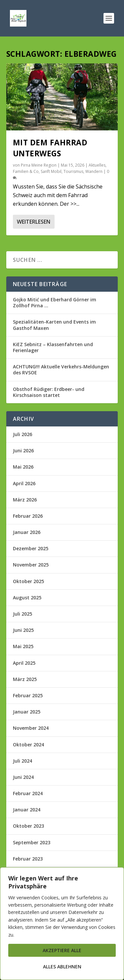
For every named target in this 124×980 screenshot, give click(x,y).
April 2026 (24, 483)
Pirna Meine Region (39, 165)
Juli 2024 (22, 761)
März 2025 (25, 679)
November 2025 (31, 565)
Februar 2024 (28, 793)
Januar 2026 (27, 532)
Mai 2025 (23, 646)
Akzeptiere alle (62, 950)
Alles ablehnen (62, 967)
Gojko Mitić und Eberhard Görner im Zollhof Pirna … (55, 302)
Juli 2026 (22, 434)
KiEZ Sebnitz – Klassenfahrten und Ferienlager (53, 347)
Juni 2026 (23, 451)
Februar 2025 (28, 695)
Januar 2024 (27, 810)
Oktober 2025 (28, 581)
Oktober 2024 (28, 745)
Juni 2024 (23, 777)
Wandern (94, 171)
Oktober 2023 (28, 826)
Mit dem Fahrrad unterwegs (50, 148)
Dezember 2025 (31, 548)
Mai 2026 (23, 467)
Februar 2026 (28, 516)
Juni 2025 (23, 630)
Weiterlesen (34, 222)
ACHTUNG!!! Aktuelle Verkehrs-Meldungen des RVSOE (61, 370)
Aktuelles (97, 165)
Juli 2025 (22, 614)
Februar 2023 (28, 859)
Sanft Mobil (51, 171)
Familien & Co (26, 171)
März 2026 (25, 500)
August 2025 (27, 598)
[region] (62, 924)
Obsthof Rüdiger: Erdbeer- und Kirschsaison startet (49, 392)
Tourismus (73, 171)
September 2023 (32, 842)
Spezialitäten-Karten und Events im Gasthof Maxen (54, 325)
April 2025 (24, 663)
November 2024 (31, 728)
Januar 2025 (27, 712)
